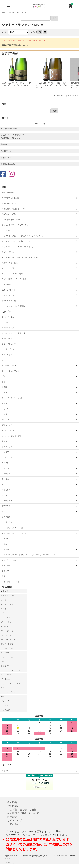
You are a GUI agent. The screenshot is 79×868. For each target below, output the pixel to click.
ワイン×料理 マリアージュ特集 (14, 279)
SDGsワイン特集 (9, 290)
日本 (4, 511)
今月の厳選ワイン (9, 203)
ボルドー (12, 13)
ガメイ (4, 609)
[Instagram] (12, 174)
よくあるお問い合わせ (9, 129)
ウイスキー (6, 549)
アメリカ (5, 479)
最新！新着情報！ (9, 193)
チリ (4, 484)
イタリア (5, 452)
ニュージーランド (9, 501)
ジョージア (6, 474)
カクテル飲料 (7, 355)
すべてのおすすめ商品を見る (67, 96)
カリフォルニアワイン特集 (12, 274)
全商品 (4, 13)
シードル (5, 539)
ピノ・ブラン (6, 705)
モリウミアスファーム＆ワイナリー (16, 225)
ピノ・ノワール (7, 604)
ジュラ (4, 414)
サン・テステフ (22, 13)
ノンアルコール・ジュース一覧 (14, 533)
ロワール (5, 409)
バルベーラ (5, 653)
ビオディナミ (6, 158)
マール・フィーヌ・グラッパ (13, 333)
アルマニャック (8, 328)
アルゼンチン (7, 490)
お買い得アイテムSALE (11, 220)
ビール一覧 (6, 566)
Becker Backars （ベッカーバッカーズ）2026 (20, 257)
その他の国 (6, 517)
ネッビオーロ (6, 635)
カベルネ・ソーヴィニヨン (12, 596)
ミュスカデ (5, 710)
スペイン (5, 463)
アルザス (5, 403)
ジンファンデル (7, 644)
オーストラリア (8, 495)
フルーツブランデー (10, 344)
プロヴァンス (7, 425)
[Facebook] (3, 174)
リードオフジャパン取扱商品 (13, 306)
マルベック (5, 626)
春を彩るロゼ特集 (9, 214)
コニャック (6, 322)
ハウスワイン (7, 230)
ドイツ (4, 441)
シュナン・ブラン (8, 692)
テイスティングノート (11, 295)
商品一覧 (4, 145)
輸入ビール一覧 (8, 268)
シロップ (5, 571)
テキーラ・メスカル (10, 560)
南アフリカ (6, 506)
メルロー (4, 600)
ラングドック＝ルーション (12, 398)
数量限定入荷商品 (8, 164)
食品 (4, 576)
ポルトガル (6, 468)
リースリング (6, 675)
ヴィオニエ (5, 679)
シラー (4, 613)
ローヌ (4, 393)
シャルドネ (5, 666)
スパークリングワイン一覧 (12, 528)
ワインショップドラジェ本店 (34, 835)
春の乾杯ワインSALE (10, 198)
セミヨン (4, 697)
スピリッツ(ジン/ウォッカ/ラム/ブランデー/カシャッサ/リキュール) (28, 555)
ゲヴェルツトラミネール (11, 683)
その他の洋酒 (7, 522)
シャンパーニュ (8, 317)
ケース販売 (6, 284)
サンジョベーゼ (7, 631)
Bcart (8, 858)
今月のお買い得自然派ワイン (13, 209)
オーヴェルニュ (8, 430)
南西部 (4, 387)
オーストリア (7, 447)
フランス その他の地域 (11, 436)
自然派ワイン (6, 151)
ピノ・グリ (5, 701)
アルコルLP (6, 771)
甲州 (3, 688)
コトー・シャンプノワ (11, 371)
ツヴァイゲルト (7, 648)
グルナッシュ (6, 622)
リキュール (6, 544)
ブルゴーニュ (7, 376)
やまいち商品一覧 (9, 301)
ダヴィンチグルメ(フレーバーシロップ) (17, 247)
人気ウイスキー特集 (10, 263)
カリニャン (5, 618)
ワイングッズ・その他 (11, 582)
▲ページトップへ (11, 863)
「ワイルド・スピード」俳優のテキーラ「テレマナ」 (23, 236)
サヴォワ (5, 420)
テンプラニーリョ (8, 640)
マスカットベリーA (9, 657)
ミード (4, 360)
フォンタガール (8, 252)
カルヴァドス (7, 339)
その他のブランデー (10, 349)
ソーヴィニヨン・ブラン (11, 670)
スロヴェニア (7, 457)
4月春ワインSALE (9, 366)
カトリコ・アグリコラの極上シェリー (17, 241)
